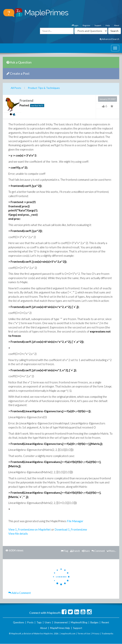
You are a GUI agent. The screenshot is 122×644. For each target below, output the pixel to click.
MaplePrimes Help (60, 628)
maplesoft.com (68, 633)
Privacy (96, 633)
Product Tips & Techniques (44, 88)
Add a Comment (20, 593)
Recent (105, 622)
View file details (18, 534)
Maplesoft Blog (79, 622)
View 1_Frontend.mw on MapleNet (30, 529)
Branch (75, 551)
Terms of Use (84, 633)
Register (86, 25)
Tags (39, 622)
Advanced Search (109, 39)
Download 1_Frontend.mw (71, 529)
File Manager (75, 521)
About (117, 25)
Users (48, 622)
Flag (65, 551)
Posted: (25, 105)
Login (75, 25)
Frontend (26, 100)
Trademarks (107, 633)
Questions (19, 622)
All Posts (16, 88)
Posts (30, 622)
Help (108, 25)
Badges (94, 622)
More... (111, 551)
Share (86, 551)
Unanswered (61, 622)
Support (98, 25)
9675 (41, 106)
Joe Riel (35, 106)
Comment (98, 551)
